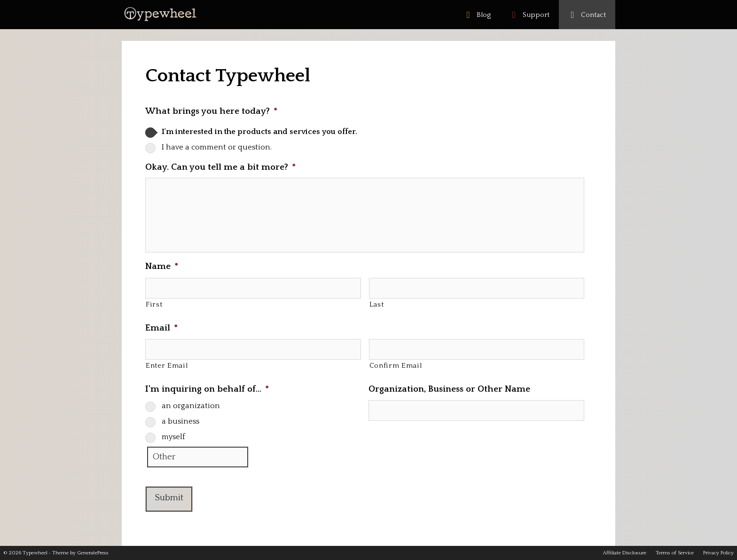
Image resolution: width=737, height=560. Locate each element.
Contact (587, 15)
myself (173, 437)
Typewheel (35, 553)
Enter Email (167, 366)
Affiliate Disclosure (624, 553)
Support (529, 15)
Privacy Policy (718, 553)
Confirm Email (396, 366)
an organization (191, 406)
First (154, 305)
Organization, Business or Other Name (449, 390)
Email (162, 329)
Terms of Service (675, 553)
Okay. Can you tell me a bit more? (221, 167)
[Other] (198, 457)
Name (162, 267)
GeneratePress (93, 553)
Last (377, 305)
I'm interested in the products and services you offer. (259, 132)
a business (180, 422)
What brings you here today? (212, 111)
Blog (477, 15)
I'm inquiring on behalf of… (207, 390)
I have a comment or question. (217, 147)
